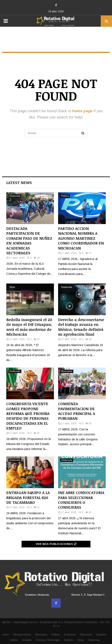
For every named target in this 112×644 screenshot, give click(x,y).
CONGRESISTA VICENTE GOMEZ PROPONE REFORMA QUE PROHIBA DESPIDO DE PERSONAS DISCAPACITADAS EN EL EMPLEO (28, 416)
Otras (12, 287)
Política (65, 196)
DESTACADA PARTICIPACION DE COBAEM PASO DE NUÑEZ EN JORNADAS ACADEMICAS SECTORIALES (29, 241)
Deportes (101, 635)
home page (82, 111)
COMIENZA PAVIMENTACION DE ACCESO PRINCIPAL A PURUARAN (77, 411)
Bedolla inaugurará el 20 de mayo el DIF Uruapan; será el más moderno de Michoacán (29, 327)
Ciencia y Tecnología (48, 640)
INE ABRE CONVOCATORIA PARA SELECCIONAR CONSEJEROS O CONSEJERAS (81, 500)
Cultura (13, 640)
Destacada (15, 196)
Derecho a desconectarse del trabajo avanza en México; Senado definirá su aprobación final (81, 327)
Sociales (27, 640)
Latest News (19, 183)
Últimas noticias (22, 635)
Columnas (94, 640)
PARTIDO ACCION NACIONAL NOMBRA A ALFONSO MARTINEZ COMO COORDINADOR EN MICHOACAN (81, 238)
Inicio (6, 635)
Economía (70, 635)
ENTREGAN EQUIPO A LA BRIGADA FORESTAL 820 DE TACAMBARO (28, 497)
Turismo (68, 640)
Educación (86, 635)
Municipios (67, 371)
